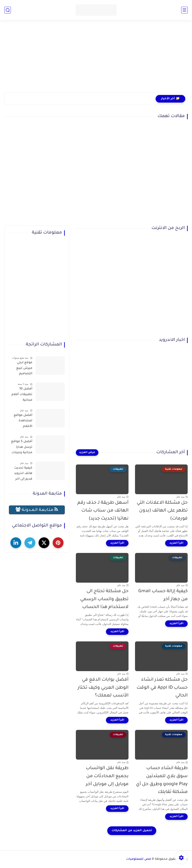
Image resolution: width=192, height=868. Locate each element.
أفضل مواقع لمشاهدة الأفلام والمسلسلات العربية (22, 422)
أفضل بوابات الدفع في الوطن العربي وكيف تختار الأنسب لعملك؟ (103, 688)
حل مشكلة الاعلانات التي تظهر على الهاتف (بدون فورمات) (162, 511)
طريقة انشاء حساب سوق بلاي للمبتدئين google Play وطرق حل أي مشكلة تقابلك (162, 780)
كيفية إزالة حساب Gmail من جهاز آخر (163, 595)
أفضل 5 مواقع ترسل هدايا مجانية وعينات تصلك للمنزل (22, 448)
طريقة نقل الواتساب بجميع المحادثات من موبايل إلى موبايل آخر (107, 776)
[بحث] (8, 10)
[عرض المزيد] (87, 453)
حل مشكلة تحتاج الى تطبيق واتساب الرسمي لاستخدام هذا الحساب (104, 599)
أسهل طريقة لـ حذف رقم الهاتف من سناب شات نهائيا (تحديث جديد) (103, 511)
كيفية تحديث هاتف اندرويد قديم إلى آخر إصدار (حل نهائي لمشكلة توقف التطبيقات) (21, 474)
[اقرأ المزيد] (176, 543)
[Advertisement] (96, 59)
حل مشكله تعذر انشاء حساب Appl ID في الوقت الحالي (162, 688)
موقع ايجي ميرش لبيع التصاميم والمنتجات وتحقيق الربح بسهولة (23, 369)
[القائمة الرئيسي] (184, 10)
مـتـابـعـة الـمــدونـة (37, 510)
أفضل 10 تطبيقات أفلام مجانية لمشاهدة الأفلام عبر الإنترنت (22, 395)
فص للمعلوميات (139, 859)
